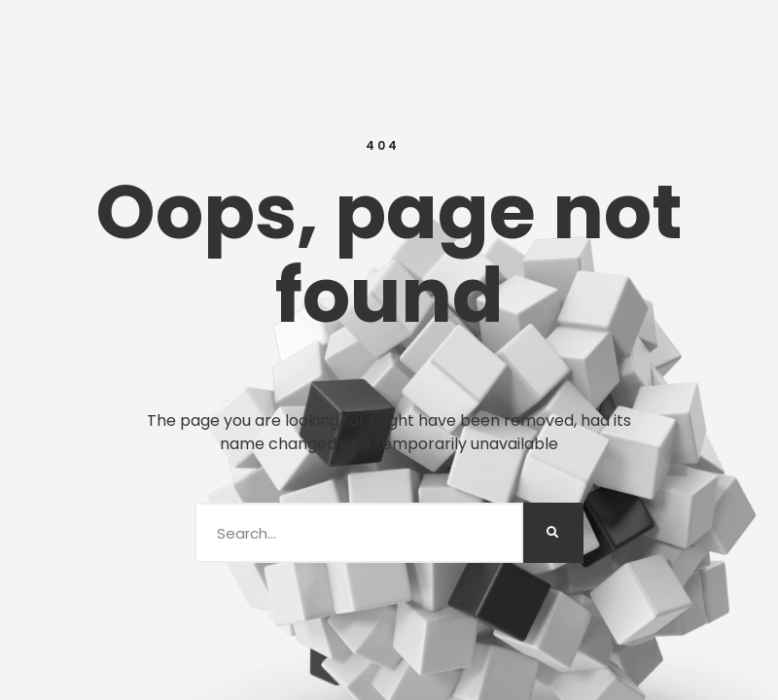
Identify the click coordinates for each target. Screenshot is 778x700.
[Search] (553, 533)
